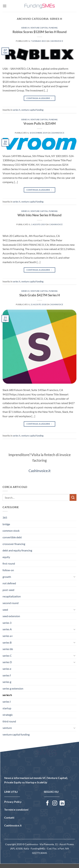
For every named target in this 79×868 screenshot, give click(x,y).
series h (25, 28)
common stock (11, 531)
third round (9, 721)
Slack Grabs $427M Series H (40, 295)
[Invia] (73, 497)
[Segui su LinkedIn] (62, 803)
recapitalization (12, 596)
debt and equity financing (17, 550)
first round (9, 563)
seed (5, 610)
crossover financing (14, 544)
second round (11, 603)
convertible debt (12, 537)
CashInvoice (56, 41)
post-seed (8, 590)
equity (6, 557)
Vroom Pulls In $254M (40, 123)
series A (7, 629)
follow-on (8, 570)
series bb (8, 649)
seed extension (11, 616)
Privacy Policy (13, 802)
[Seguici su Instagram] (55, 803)
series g (7, 682)
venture (7, 728)
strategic (8, 715)
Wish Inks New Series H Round (39, 215)
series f (7, 675)
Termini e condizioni (16, 810)
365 (5, 517)
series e (7, 669)
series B (7, 642)
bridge (6, 524)
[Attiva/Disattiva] (74, 577)
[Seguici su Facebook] (47, 803)
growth (7, 577)
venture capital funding (44, 28)
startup (7, 708)
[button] (5, 6)
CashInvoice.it (40, 471)
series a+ (8, 636)
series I (7, 702)
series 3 (7, 623)
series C (7, 656)
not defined (9, 583)
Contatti (9, 818)
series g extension (13, 688)
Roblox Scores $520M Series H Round (40, 32)
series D (7, 662)
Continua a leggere (39, 98)
